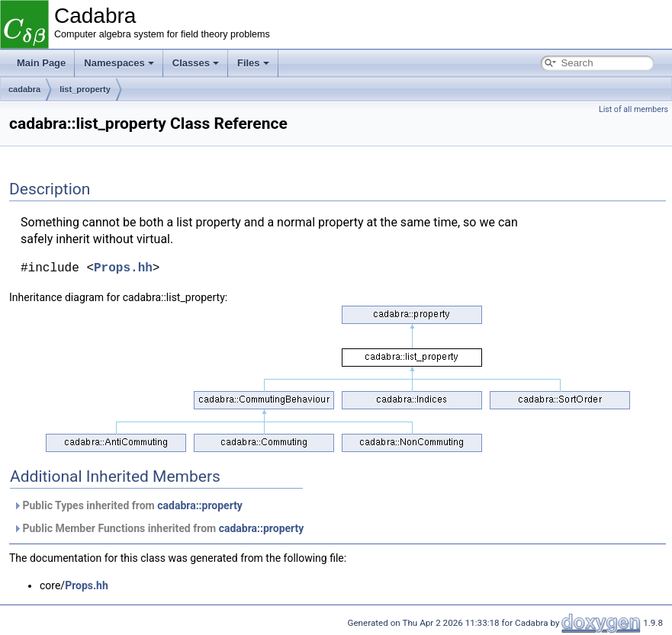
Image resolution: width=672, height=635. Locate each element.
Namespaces (119, 63)
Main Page (41, 63)
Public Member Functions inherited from (158, 528)
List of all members (633, 109)
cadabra (24, 89)
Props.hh (123, 268)
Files (253, 63)
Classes (196, 63)
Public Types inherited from (128, 505)
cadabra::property (200, 505)
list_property (85, 89)
